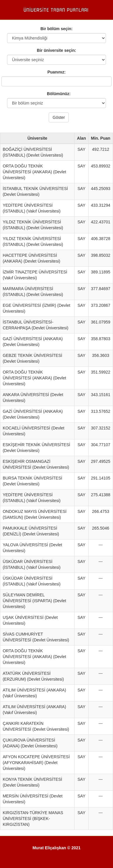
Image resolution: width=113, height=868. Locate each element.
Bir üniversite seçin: (57, 50)
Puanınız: (56, 72)
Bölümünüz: (56, 94)
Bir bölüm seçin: (57, 29)
